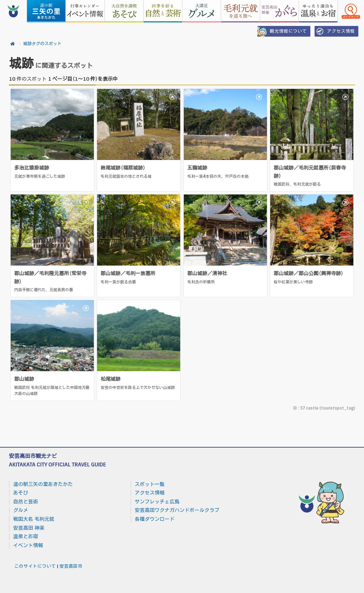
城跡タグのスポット (42, 44)
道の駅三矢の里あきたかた (43, 484)
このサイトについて (35, 566)
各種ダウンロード (155, 519)
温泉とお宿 (26, 536)
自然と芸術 (26, 502)
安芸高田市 (71, 566)
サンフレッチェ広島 (157, 502)
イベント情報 (28, 545)
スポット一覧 (150, 484)
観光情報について (282, 31)
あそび (21, 493)
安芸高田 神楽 (29, 528)
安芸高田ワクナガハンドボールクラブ (177, 510)
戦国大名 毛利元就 (34, 519)
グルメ (21, 510)
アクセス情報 (335, 31)
